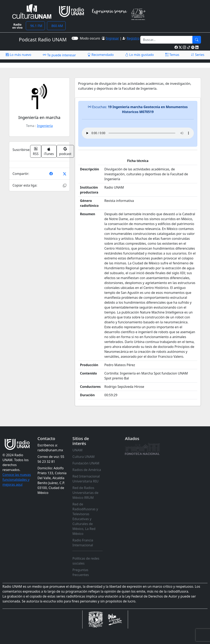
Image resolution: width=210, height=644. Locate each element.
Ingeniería (45, 126)
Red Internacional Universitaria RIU (86, 479)
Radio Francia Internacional (83, 543)
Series (197, 55)
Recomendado (101, 55)
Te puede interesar (59, 55)
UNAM (77, 450)
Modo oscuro (91, 38)
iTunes (49, 152)
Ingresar (112, 38)
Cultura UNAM (83, 457)
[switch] (75, 38)
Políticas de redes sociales (86, 561)
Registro (133, 38)
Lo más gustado (139, 55)
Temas (172, 55)
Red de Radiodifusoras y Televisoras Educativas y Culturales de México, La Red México (85, 519)
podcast (65, 151)
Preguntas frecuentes (81, 572)
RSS (36, 151)
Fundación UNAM (86, 463)
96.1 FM (35, 26)
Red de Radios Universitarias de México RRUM (85, 493)
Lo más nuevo (18, 55)
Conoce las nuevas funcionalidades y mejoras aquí (17, 480)
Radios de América (87, 470)
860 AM (56, 26)
